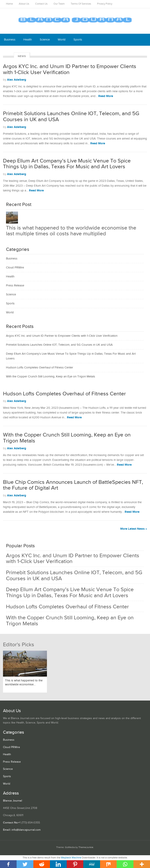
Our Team (59, 4)
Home (9, 4)
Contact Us (41, 4)
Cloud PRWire (15, 268)
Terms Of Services (81, 4)
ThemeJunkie (86, 847)
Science (45, 40)
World (62, 40)
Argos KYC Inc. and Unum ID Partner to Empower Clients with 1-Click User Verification (70, 69)
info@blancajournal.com (26, 830)
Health (28, 40)
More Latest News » (134, 529)
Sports (78, 40)
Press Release (15, 286)
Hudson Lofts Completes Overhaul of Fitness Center (40, 368)
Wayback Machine (71, 858)
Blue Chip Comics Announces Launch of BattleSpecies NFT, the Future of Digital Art (73, 485)
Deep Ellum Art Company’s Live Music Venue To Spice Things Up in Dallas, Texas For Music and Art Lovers (67, 164)
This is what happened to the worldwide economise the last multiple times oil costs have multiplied (71, 231)
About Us (24, 4)
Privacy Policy (105, 4)
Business (10, 40)
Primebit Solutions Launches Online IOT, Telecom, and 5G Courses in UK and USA (71, 117)
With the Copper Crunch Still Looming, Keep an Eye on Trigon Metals (51, 377)
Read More (106, 96)
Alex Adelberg (17, 80)
